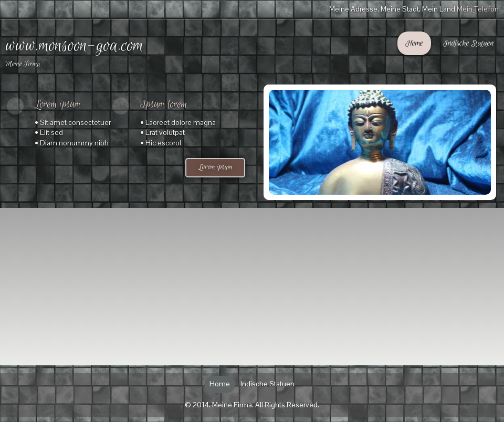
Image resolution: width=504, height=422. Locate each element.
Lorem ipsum (216, 167)
